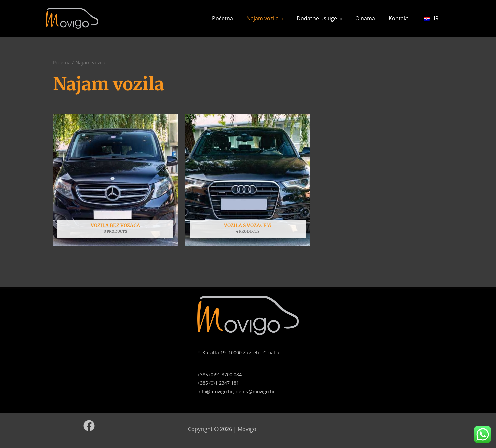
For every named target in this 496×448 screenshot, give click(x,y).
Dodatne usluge (334, 22)
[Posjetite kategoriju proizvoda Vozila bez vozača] (116, 187)
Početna (251, 22)
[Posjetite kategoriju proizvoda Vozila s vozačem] (248, 187)
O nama (377, 22)
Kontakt (405, 22)
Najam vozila (285, 22)
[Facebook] (89, 433)
